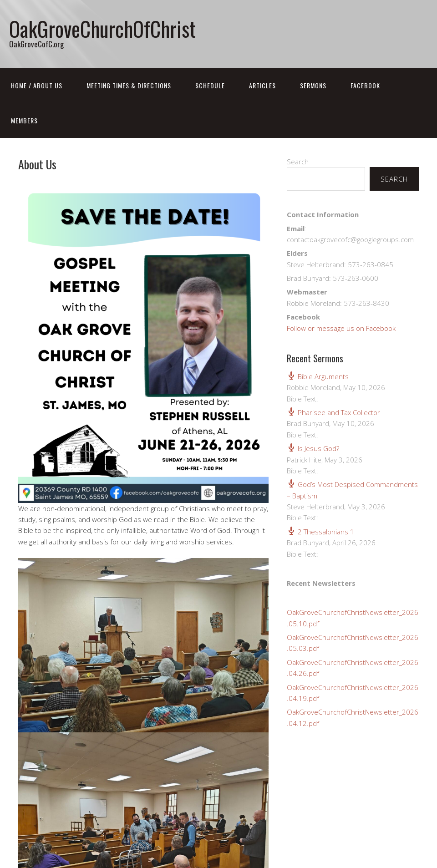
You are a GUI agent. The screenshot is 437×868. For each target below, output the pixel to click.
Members (24, 120)
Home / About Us (37, 85)
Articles (262, 85)
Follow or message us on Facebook (341, 328)
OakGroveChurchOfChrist (102, 28)
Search (298, 162)
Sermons (313, 85)
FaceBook (365, 85)
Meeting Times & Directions (129, 85)
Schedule (210, 85)
